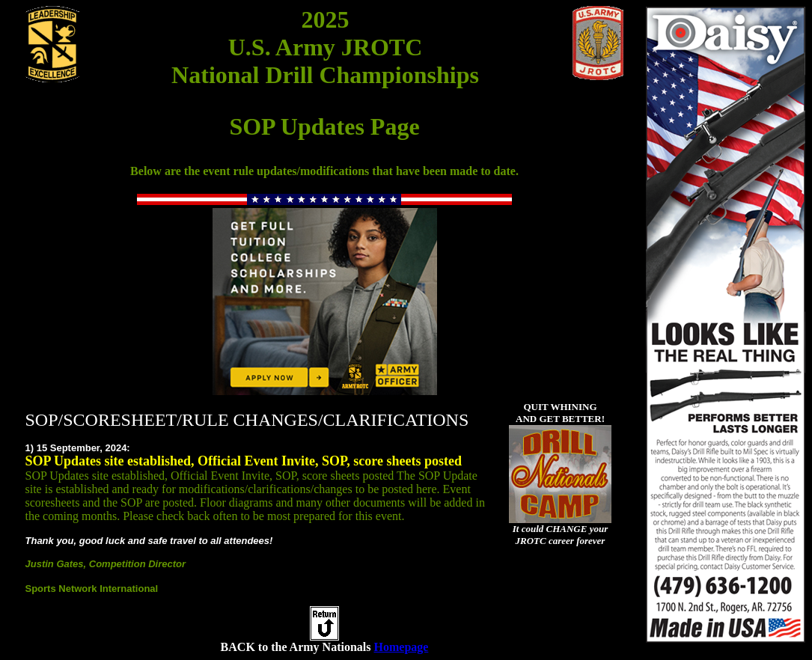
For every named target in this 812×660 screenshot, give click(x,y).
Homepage (402, 647)
